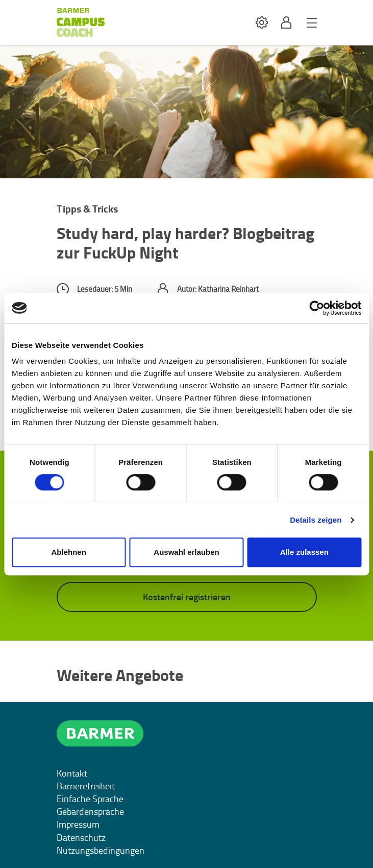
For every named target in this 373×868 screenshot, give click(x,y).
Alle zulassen (304, 552)
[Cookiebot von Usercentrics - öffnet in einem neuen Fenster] (317, 308)
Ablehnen (69, 552)
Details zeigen (316, 520)
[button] (262, 23)
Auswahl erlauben (186, 552)
